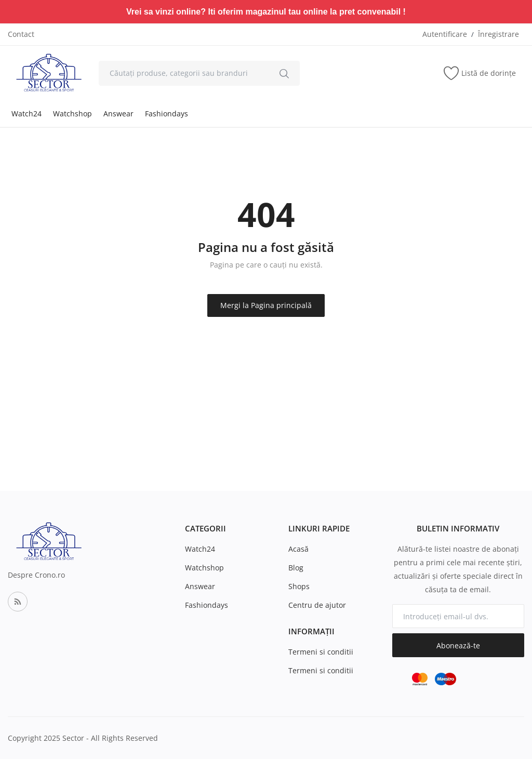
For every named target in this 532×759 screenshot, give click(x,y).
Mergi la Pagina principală (266, 305)
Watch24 (26, 114)
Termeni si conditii (321, 652)
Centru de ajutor (317, 605)
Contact (21, 34)
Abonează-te (458, 645)
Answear (118, 114)
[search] (284, 73)
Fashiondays (167, 114)
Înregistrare (498, 34)
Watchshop (72, 114)
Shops (299, 586)
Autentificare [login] (445, 34)
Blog (296, 568)
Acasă (298, 549)
